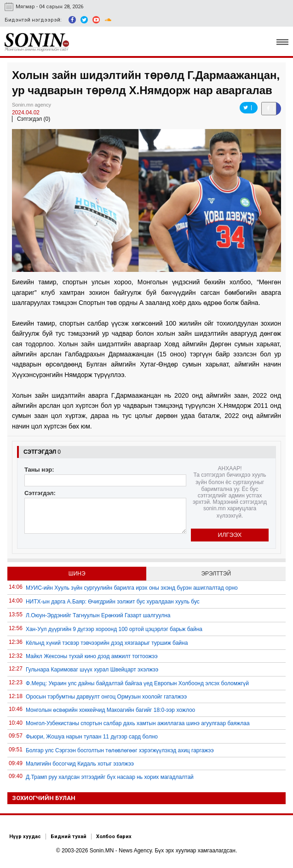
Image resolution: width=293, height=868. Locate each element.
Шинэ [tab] (77, 574)
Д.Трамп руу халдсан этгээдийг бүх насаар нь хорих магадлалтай (110, 777)
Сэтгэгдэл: (40, 493)
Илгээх (230, 535)
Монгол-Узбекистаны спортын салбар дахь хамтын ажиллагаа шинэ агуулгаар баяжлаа (138, 723)
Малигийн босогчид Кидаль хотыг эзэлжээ (80, 764)
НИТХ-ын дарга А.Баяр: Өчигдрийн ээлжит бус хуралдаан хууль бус (113, 602)
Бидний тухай (69, 837)
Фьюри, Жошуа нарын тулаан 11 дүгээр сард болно (92, 737)
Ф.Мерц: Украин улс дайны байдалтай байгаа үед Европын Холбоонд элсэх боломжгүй (137, 683)
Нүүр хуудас (25, 837)
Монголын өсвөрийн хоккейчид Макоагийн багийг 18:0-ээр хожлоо (110, 710)
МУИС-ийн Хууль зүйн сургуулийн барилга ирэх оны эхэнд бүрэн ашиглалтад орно (132, 588)
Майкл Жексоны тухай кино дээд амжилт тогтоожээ (92, 656)
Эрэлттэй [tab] (216, 574)
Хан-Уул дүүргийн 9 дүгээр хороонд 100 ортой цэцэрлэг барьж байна (114, 629)
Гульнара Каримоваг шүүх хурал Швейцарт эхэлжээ (92, 670)
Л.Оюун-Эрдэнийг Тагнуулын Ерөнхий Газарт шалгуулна (98, 615)
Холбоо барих (114, 837)
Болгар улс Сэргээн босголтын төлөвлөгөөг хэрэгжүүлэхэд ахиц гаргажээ (120, 750)
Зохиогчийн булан (44, 798)
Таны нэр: (39, 470)
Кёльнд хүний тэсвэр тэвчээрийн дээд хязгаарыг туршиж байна (107, 643)
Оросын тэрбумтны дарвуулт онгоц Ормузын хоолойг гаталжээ (106, 697)
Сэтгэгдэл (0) (34, 119)
